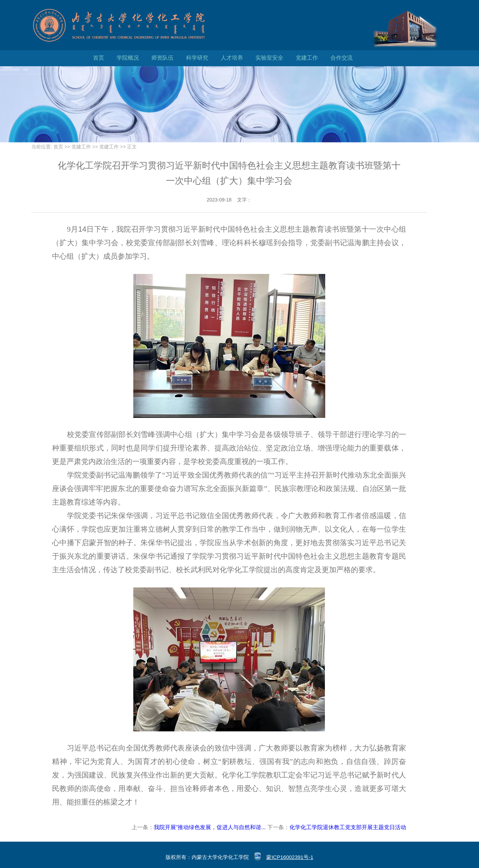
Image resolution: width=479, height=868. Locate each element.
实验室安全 (269, 58)
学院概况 (128, 58)
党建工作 (307, 58)
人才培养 (232, 58)
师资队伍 (162, 58)
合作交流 (342, 58)
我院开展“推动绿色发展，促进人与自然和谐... (210, 827)
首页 (99, 58)
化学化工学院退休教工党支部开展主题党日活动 (348, 827)
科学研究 (197, 58)
